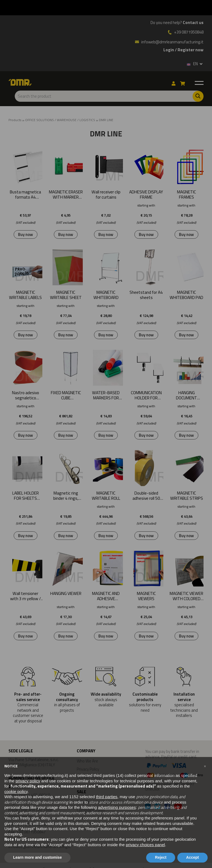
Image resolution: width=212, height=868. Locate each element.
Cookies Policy (89, 777)
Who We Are (87, 761)
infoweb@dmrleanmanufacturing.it (169, 42)
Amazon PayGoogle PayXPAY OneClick (174, 776)
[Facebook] (167, 807)
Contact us (193, 23)
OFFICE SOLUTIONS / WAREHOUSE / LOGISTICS (60, 120)
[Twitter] (157, 807)
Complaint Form (91, 810)
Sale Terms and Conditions (100, 802)
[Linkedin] (148, 807)
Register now (191, 50)
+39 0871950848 (189, 32)
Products (15, 120)
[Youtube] (178, 807)
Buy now (26, 235)
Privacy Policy (88, 769)
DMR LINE (106, 120)
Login (169, 50)
